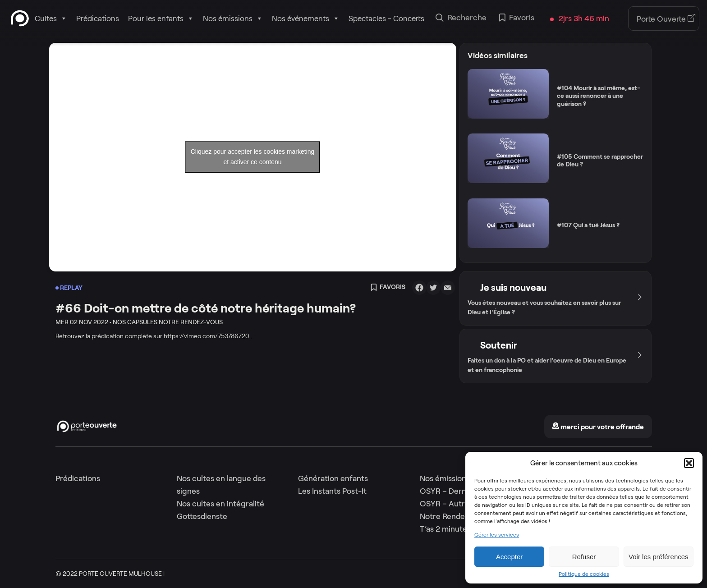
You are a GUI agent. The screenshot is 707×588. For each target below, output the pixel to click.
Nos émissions (233, 18)
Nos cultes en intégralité (220, 504)
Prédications (98, 18)
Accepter (509, 557)
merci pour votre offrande (598, 427)
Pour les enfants (161, 18)
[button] (689, 463)
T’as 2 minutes (445, 529)
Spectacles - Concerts (386, 18)
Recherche (461, 18)
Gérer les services (497, 535)
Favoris (517, 18)
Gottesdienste (202, 516)
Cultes (51, 18)
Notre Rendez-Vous (454, 516)
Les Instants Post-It (332, 491)
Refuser (584, 557)
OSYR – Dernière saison (462, 491)
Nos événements (306, 18)
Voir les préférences (659, 557)
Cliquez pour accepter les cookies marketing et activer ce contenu (253, 157)
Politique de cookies (584, 574)
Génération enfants (333, 478)
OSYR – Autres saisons (460, 504)
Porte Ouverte (666, 19)
